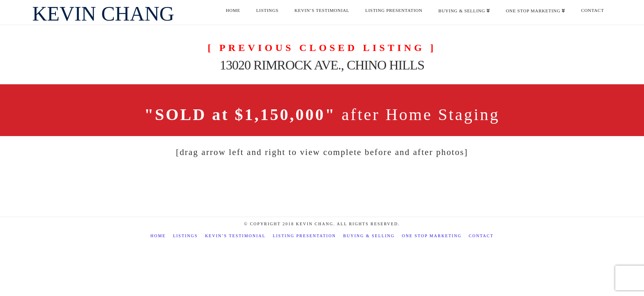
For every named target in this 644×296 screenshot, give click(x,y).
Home (158, 236)
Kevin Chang (103, 14)
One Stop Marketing (431, 236)
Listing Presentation (304, 236)
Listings (185, 236)
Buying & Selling (369, 236)
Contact (481, 236)
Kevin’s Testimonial (235, 236)
